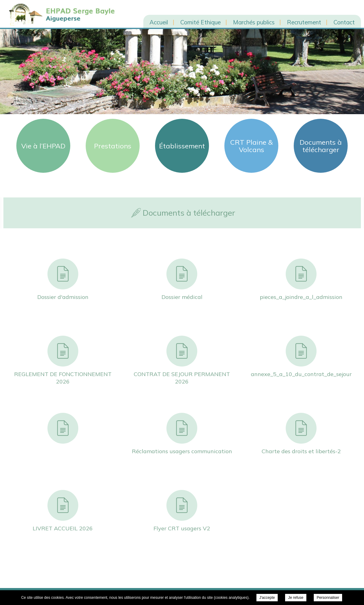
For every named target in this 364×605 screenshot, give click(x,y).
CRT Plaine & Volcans (252, 146)
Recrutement (304, 22)
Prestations (113, 146)
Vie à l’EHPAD (43, 146)
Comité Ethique (200, 22)
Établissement (182, 146)
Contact (344, 22)
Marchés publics (254, 22)
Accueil (159, 22)
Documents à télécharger (321, 146)
